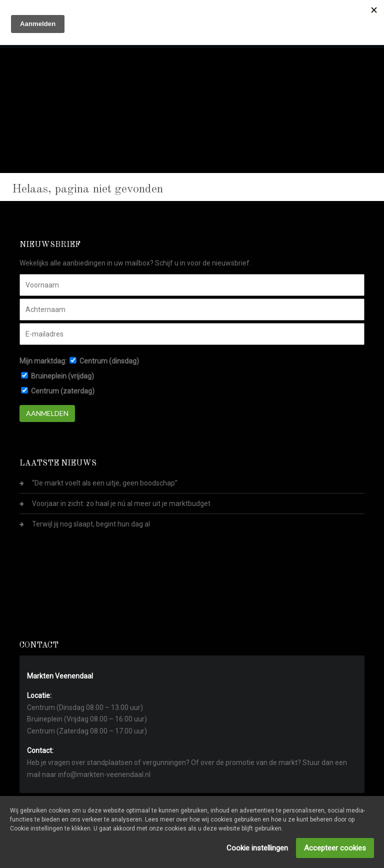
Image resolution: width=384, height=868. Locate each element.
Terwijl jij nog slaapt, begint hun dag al (91, 524)
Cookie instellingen (257, 848)
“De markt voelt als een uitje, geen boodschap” (105, 483)
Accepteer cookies (335, 848)
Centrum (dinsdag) (109, 361)
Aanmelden (47, 413)
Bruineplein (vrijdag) (62, 376)
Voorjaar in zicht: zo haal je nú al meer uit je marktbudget (121, 503)
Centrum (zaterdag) (63, 391)
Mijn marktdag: (43, 361)
